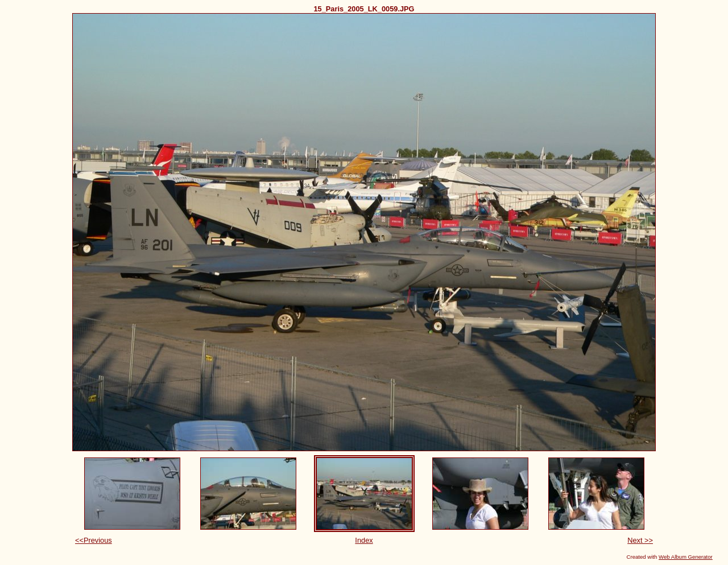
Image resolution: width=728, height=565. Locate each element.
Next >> (640, 540)
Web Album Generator (686, 557)
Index (364, 540)
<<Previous (94, 540)
